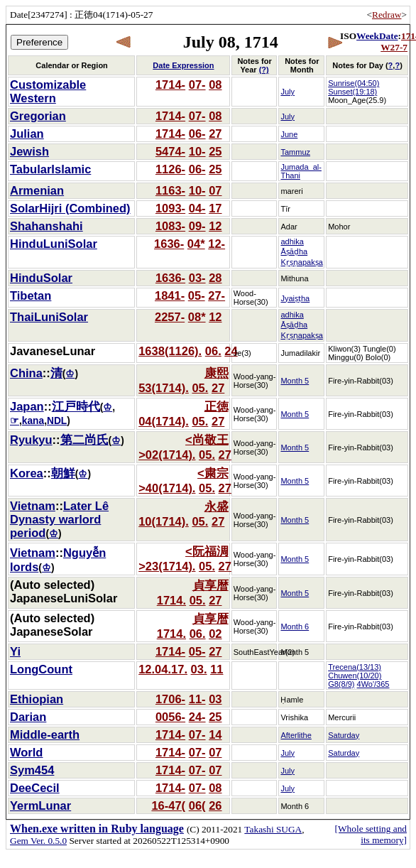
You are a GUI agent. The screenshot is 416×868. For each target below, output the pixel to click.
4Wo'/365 (373, 684)
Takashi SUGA (273, 829)
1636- (169, 244)
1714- (170, 85)
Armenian (37, 190)
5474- (170, 151)
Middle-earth (45, 734)
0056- (170, 717)
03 (215, 699)
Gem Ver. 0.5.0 (38, 841)
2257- (170, 317)
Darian (28, 717)
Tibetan (31, 295)
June (289, 134)
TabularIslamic (50, 169)
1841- (170, 295)
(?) (264, 70)
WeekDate (377, 36)
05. (200, 388)
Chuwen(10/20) (355, 676)
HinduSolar (41, 278)
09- (197, 226)
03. (199, 669)
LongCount (41, 669)
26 (215, 805)
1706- (170, 699)
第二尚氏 (84, 440)
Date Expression (183, 65)
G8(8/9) (341, 684)
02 (215, 634)
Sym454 (32, 770)
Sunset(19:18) (352, 92)
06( (197, 805)
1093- (170, 208)
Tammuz (295, 152)
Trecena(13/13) (355, 667)
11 (217, 669)
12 (215, 226)
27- (217, 295)
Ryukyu (31, 440)
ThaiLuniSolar (49, 317)
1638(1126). (170, 351)
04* (196, 244)
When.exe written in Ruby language (97, 829)
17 (215, 208)
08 (215, 85)
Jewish (29, 151)
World (26, 752)
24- (197, 717)
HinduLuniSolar (54, 244)
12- (217, 244)
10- (197, 151)
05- (197, 295)
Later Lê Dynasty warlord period (59, 519)
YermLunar (40, 805)
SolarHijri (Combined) (70, 208)
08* (197, 317)
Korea (27, 473)
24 (231, 351)
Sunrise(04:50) (354, 83)
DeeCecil (35, 788)
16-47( (168, 805)
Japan (27, 406)
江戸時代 (76, 406)
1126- (170, 169)
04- (197, 208)
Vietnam (33, 506)
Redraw (387, 15)
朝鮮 (63, 473)
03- (197, 278)
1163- (170, 190)
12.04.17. (163, 669)
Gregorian (38, 116)
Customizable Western (48, 91)
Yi (15, 651)
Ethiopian (37, 699)
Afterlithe (296, 735)
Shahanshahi (46, 226)
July (288, 92)
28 (215, 278)
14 (215, 734)
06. (213, 351)
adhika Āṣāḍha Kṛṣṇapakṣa (301, 252)
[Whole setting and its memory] (371, 834)
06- (197, 134)
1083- (170, 226)
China (26, 373)
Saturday (344, 735)
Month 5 (295, 381)
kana (33, 421)
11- (197, 699)
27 (215, 134)
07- (197, 85)
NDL (57, 421)
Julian (27, 134)
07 (215, 190)
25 (215, 151)
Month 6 (295, 626)
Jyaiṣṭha (295, 298)
